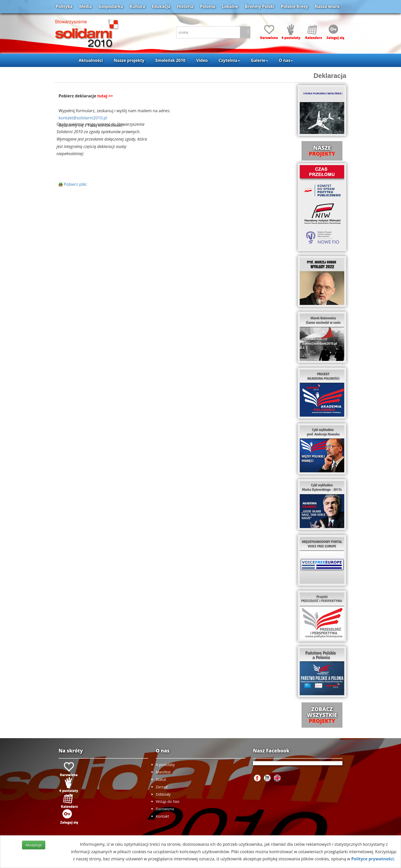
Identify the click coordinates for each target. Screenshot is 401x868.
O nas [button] (286, 60)
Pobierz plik (72, 184)
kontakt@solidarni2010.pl (83, 118)
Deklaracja (330, 76)
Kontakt (162, 816)
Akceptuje (34, 845)
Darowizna (165, 809)
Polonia (208, 6)
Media (86, 6)
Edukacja (161, 6)
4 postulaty (165, 765)
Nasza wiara (327, 6)
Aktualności (91, 60)
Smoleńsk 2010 (170, 60)
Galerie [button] (259, 60)
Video (202, 60)
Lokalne (230, 6)
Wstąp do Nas (168, 801)
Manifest (163, 772)
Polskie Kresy (295, 6)
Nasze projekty (129, 60)
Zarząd (162, 787)
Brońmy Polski (259, 6)
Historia (185, 6)
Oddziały (163, 794)
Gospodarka (111, 6)
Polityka (64, 6)
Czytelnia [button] (229, 60)
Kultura (137, 6)
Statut (161, 779)
